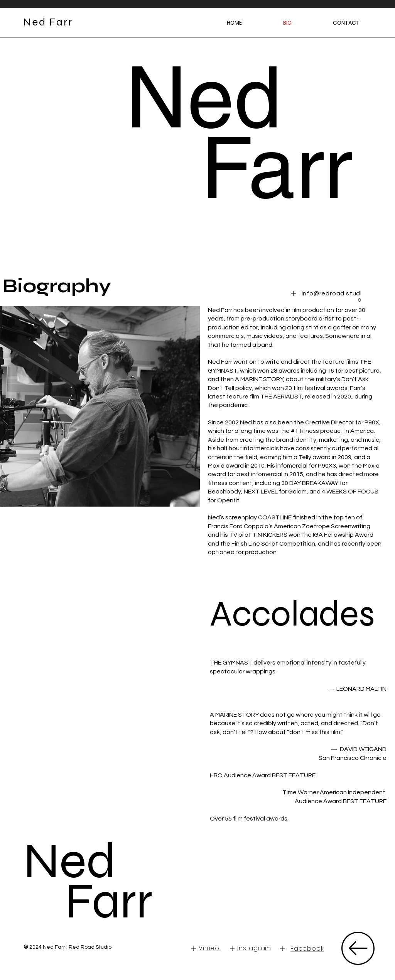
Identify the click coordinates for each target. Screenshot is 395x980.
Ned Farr (88, 881)
